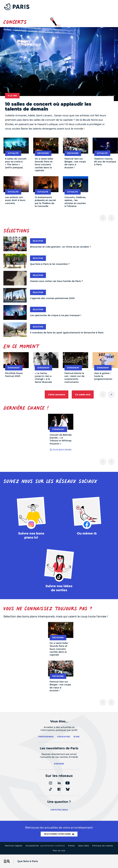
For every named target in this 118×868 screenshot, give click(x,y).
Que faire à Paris (28, 861)
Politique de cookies (103, 846)
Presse (71, 846)
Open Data (84, 846)
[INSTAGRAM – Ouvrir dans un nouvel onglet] (31, 519)
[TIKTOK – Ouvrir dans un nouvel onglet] (59, 571)
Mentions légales (14, 846)
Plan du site (59, 851)
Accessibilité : (45, 846)
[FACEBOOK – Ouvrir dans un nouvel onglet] (87, 517)
